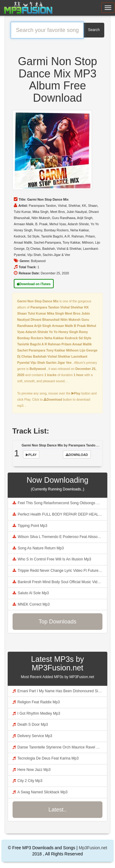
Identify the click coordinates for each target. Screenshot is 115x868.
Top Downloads (57, 622)
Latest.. (57, 810)
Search (94, 30)
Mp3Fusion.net (93, 848)
